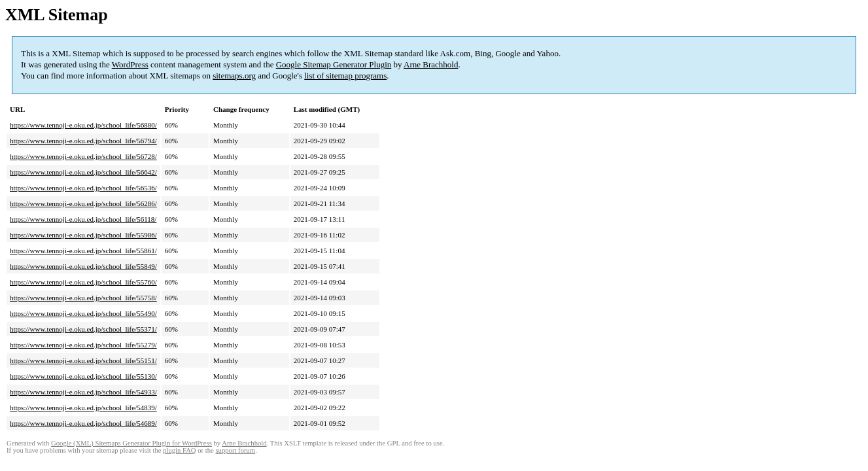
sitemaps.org (234, 76)
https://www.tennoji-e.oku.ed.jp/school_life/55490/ (83, 313)
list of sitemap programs (345, 76)
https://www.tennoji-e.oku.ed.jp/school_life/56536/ (83, 188)
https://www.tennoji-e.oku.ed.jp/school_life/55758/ (83, 298)
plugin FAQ (179, 450)
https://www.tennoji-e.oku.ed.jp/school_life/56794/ (83, 141)
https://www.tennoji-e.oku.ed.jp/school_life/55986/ (83, 235)
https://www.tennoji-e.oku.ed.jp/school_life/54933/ (83, 392)
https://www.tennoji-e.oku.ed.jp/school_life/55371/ (83, 329)
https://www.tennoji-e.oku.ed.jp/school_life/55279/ (83, 345)
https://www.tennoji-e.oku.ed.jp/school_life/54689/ (83, 423)
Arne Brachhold (431, 64)
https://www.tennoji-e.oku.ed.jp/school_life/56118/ (83, 219)
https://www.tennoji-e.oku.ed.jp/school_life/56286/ (83, 203)
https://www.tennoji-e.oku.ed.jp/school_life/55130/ (83, 376)
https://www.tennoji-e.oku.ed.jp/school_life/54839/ (83, 408)
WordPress (130, 64)
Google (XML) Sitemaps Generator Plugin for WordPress (131, 443)
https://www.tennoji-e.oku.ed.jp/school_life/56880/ (83, 125)
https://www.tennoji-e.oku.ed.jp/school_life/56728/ (83, 156)
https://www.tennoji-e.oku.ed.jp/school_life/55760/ (83, 282)
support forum (235, 450)
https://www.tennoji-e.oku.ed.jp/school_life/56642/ (83, 172)
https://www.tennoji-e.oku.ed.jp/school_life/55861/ (83, 251)
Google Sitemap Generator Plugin (334, 64)
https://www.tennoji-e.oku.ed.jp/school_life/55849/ (83, 266)
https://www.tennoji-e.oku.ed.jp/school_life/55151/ (83, 360)
